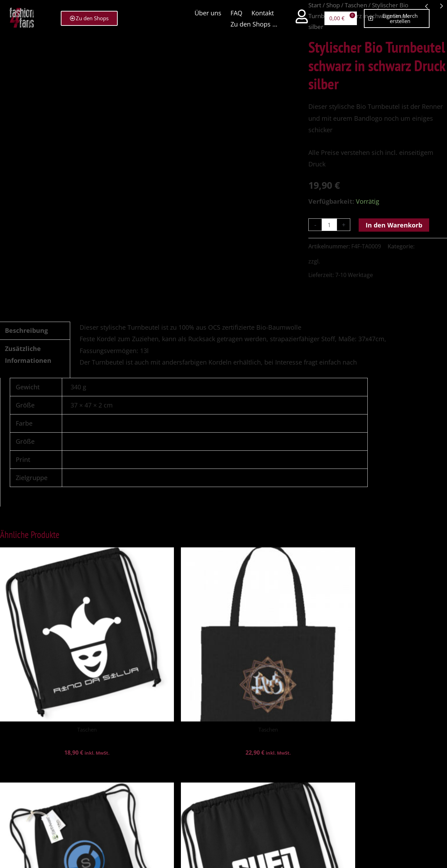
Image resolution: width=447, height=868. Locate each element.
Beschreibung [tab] (26, 330)
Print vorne (87, 459)
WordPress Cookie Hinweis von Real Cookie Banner (75, 862)
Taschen (427, 246)
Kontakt (262, 11)
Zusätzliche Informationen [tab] (28, 354)
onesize (82, 441)
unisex (80, 478)
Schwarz (83, 423)
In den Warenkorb (395, 225)
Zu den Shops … (253, 22)
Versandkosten (341, 261)
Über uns (207, 11)
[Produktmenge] (330, 225)
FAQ (236, 11)
